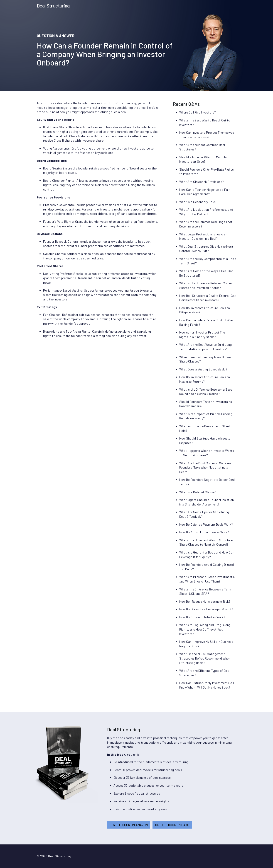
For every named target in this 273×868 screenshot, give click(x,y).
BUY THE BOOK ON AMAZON (129, 825)
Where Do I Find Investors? (198, 112)
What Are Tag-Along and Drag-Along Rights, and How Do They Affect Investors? (205, 629)
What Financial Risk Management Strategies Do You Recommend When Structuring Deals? (205, 658)
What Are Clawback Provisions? (202, 182)
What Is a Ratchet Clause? (198, 492)
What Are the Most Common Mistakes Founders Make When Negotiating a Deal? (205, 467)
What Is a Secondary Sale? (198, 202)
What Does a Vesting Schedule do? (203, 369)
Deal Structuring (53, 6)
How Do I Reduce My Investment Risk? (205, 601)
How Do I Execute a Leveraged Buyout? (206, 609)
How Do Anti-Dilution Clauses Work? (204, 532)
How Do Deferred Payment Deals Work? (206, 524)
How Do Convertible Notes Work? (202, 617)
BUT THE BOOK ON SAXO (172, 825)
